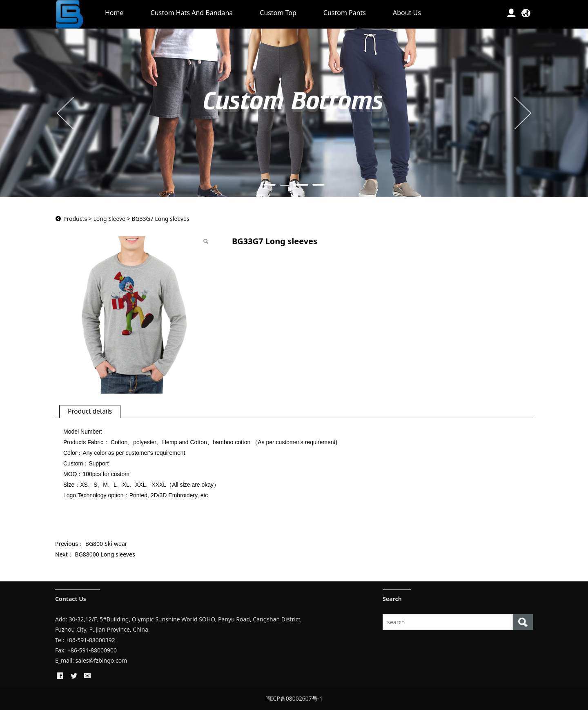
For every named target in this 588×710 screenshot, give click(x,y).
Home (114, 13)
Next (522, 113)
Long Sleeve (109, 219)
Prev (66, 113)
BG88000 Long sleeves (105, 554)
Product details (90, 411)
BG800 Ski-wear (106, 544)
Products (75, 219)
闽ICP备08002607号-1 (294, 698)
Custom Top (278, 13)
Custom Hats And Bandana (192, 13)
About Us (407, 13)
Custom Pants (345, 13)
